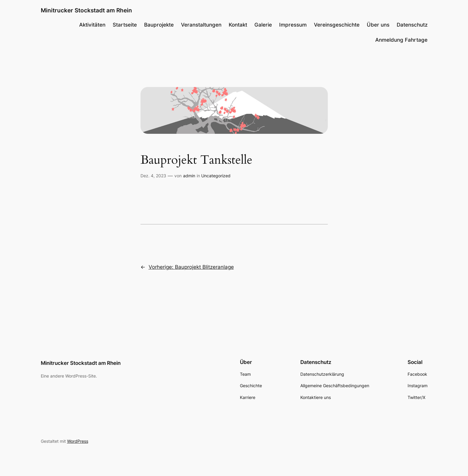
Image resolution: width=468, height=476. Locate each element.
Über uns (378, 25)
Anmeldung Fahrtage (401, 40)
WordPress (78, 441)
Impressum (293, 25)
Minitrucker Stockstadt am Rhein (86, 10)
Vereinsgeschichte (337, 25)
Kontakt (238, 25)
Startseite (125, 25)
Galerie (263, 25)
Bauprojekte (159, 25)
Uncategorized (216, 176)
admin (189, 176)
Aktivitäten (92, 25)
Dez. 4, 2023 (153, 176)
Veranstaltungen (201, 25)
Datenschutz (412, 25)
